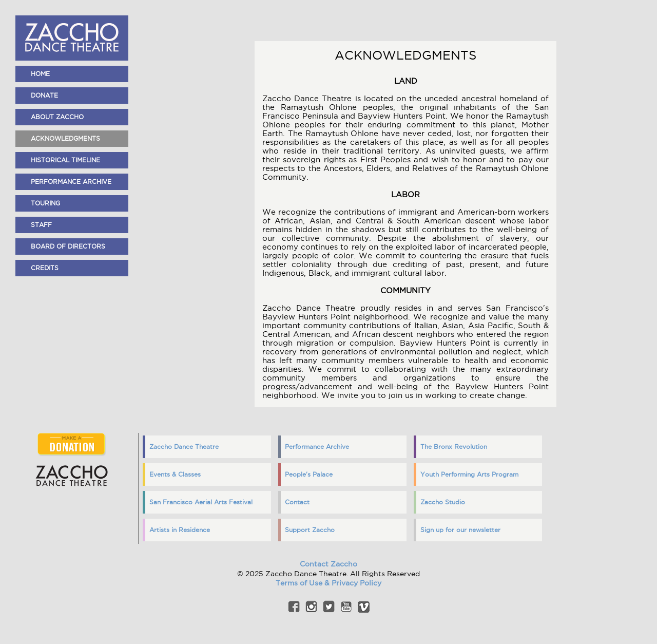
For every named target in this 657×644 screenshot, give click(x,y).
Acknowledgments (65, 138)
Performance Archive (71, 182)
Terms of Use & (304, 583)
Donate (44, 95)
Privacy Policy (356, 583)
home (40, 74)
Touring (45, 203)
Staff (41, 225)
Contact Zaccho (328, 564)
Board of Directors (68, 246)
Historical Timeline (65, 160)
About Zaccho (57, 117)
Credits (45, 268)
